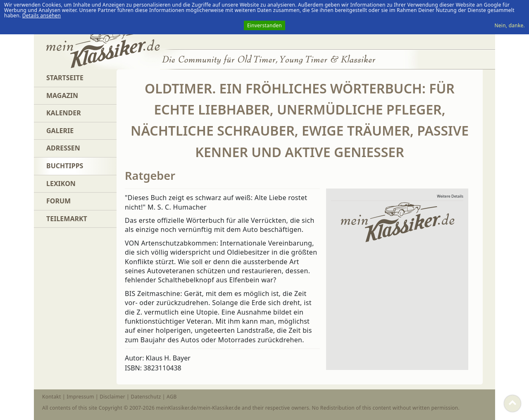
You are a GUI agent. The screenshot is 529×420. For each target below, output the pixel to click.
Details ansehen (42, 16)
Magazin (62, 95)
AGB (172, 397)
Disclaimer (112, 397)
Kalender (64, 113)
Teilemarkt (67, 219)
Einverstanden (264, 25)
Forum (58, 201)
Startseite (65, 78)
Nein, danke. (510, 25)
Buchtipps (65, 166)
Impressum (80, 397)
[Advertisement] (400, 306)
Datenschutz (146, 397)
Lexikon (61, 184)
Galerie (60, 131)
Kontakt (52, 397)
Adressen (63, 148)
